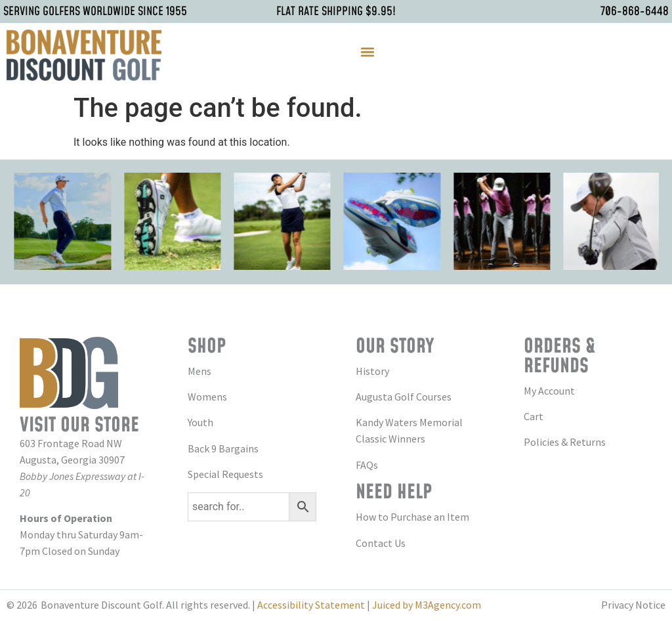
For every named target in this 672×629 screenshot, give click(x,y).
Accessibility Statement (311, 605)
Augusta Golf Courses (404, 397)
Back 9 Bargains (223, 448)
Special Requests (225, 474)
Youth (200, 422)
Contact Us (381, 543)
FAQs (367, 465)
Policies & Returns (565, 442)
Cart (534, 416)
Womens (207, 397)
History (372, 371)
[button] (367, 52)
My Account (549, 391)
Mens (199, 371)
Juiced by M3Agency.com (427, 605)
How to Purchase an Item (412, 517)
